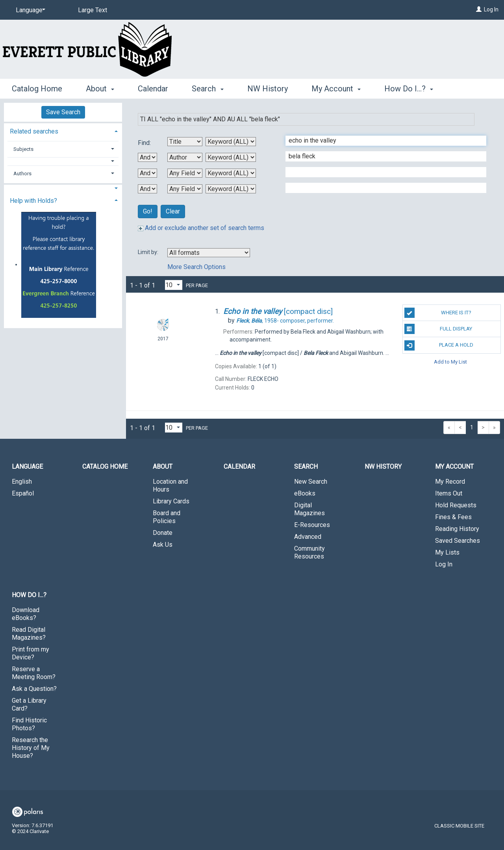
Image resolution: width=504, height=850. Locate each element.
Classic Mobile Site (459, 826)
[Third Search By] (185, 173)
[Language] (29, 10)
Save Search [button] (63, 112)
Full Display (438, 329)
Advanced (308, 537)
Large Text (93, 10)
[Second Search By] (185, 157)
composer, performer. (285, 321)
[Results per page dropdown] (174, 285)
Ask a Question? (34, 689)
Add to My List (450, 362)
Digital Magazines (309, 509)
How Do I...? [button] (409, 89)
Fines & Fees (453, 517)
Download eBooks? (26, 614)
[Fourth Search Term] (382, 188)
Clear (173, 211)
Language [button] (27, 467)
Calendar (153, 89)
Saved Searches (458, 541)
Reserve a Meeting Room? (34, 673)
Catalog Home (37, 89)
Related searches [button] (34, 131)
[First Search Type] (231, 142)
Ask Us (163, 545)
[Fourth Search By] (185, 189)
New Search (311, 482)
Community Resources (309, 552)
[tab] (63, 131)
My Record (450, 482)
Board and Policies (167, 517)
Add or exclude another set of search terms (201, 228)
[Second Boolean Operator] (147, 173)
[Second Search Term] (382, 156)
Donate (163, 533)
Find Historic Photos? (29, 724)
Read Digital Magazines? (29, 634)
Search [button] (208, 89)
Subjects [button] (23, 149)
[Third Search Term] (382, 172)
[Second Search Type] (231, 157)
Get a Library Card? (29, 704)
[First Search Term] (382, 141)
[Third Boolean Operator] (147, 189)
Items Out (449, 493)
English (22, 482)
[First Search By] (185, 142)
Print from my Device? (31, 653)
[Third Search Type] (231, 173)
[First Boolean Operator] (147, 157)
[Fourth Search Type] (231, 189)
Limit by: (149, 252)
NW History (268, 89)
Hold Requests (456, 505)
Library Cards (171, 501)
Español (23, 493)
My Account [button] (336, 89)
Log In (491, 9)
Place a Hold (439, 345)
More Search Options (196, 267)
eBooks (305, 493)
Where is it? (438, 313)
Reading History (457, 529)
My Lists (447, 552)
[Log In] (479, 9)
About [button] (100, 89)
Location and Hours (170, 485)
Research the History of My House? (31, 748)
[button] (63, 161)
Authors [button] (22, 174)
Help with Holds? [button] (33, 201)
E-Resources (312, 525)
